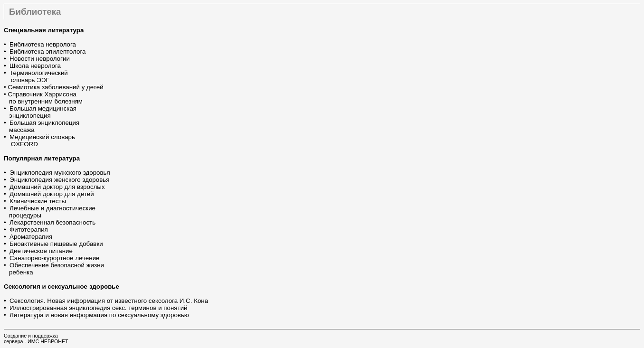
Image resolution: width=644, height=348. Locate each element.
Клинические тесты (38, 201)
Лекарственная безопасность (52, 222)
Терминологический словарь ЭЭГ (36, 76)
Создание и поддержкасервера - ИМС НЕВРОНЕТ (36, 339)
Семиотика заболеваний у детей (55, 87)
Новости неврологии (40, 59)
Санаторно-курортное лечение (54, 258)
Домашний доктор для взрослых (57, 187)
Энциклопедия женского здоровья (59, 180)
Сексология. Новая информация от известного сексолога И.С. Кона (109, 301)
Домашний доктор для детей (52, 194)
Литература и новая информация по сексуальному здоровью (99, 315)
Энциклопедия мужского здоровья (60, 173)
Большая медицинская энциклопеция (40, 112)
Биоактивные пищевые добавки (56, 244)
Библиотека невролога (43, 44)
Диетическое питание (41, 251)
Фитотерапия (29, 230)
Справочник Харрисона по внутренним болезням (43, 98)
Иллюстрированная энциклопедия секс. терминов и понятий (98, 308)
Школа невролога (35, 66)
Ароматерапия (31, 237)
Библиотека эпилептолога (47, 52)
